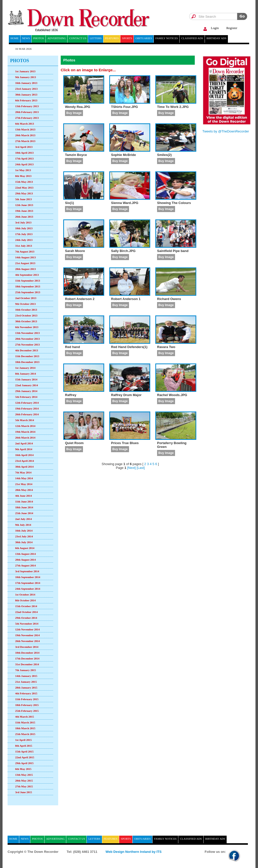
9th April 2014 (24, 449)
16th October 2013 (26, 310)
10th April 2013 (24, 153)
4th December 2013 (27, 350)
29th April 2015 (24, 763)
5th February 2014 (26, 397)
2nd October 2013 (26, 298)
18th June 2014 (24, 507)
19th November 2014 (27, 635)
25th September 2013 (28, 292)
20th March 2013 (25, 135)
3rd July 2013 (23, 222)
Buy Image (74, 113)
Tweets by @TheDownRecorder (226, 131)
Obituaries (144, 38)
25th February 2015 (27, 711)
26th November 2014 (27, 641)
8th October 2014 (25, 600)
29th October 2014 (26, 618)
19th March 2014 (25, 432)
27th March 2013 (25, 141)
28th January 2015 (26, 688)
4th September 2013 (27, 275)
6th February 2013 (26, 100)
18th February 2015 (27, 705)
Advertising (57, 38)
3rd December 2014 (27, 647)
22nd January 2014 (27, 385)
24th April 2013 (24, 164)
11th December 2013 (27, 356)
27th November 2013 (27, 345)
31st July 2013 (24, 246)
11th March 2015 (25, 722)
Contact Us (78, 38)
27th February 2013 (27, 118)
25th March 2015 (25, 734)
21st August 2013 (25, 263)
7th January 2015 (26, 670)
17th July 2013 (24, 234)
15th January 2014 (26, 379)
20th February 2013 (27, 112)
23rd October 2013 (26, 315)
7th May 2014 (23, 472)
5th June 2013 (23, 199)
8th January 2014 (26, 374)
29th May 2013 (24, 193)
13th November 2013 (27, 333)
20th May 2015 (24, 781)
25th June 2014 (24, 513)
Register (232, 28)
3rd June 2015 (24, 792)
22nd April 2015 (25, 757)
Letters (96, 38)
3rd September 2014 (27, 571)
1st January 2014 (25, 368)
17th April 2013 (24, 158)
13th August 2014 (25, 554)
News (26, 38)
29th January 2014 (26, 391)
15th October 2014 (26, 606)
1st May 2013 (23, 170)
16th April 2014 (24, 455)
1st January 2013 (25, 71)
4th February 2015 (26, 693)
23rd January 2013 (26, 89)
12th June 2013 (24, 205)
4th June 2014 (23, 496)
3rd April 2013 (24, 147)
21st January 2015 (26, 682)
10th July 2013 (24, 228)
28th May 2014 (24, 490)
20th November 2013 (27, 339)
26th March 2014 (25, 438)
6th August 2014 (25, 548)
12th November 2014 (27, 629)
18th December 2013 (27, 362)
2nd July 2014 (23, 519)
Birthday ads (216, 38)
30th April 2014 (24, 467)
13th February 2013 (27, 106)
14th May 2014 (24, 478)
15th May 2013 (24, 182)
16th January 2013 (26, 83)
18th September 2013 (28, 286)
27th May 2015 (24, 786)
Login (210, 28)
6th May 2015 (23, 769)
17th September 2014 (28, 583)
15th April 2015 (24, 751)
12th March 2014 (25, 426)
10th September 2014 (28, 577)
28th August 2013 (25, 269)
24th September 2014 (28, 589)
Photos (39, 38)
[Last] (141, 468)
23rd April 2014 (25, 461)
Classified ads (192, 38)
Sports (127, 38)
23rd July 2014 (24, 536)
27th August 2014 (25, 565)
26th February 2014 (27, 414)
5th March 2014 (25, 420)
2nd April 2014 (24, 443)
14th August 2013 (25, 257)
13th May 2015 (24, 775)
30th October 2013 (26, 321)
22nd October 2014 (26, 612)
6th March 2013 (25, 124)
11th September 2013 (28, 281)
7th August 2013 (25, 252)
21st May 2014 (24, 484)
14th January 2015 (26, 676)
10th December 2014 (27, 653)
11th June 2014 (24, 501)
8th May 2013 (23, 176)
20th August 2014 (25, 560)
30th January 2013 (26, 95)
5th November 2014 (27, 624)
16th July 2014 (24, 531)
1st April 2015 (23, 740)
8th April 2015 (24, 746)
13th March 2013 (25, 129)
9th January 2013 (26, 77)
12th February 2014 (27, 403)
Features (112, 38)
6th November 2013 (27, 327)
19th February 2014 (27, 408)
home (14, 38)
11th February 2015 (27, 699)
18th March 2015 (25, 728)
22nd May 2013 (24, 188)
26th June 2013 (24, 217)
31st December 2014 (27, 664)
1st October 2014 (25, 595)
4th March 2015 (25, 717)
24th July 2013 (24, 240)
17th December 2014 (27, 658)
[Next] (132, 468)
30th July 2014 (24, 542)
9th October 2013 (25, 304)
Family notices (167, 38)
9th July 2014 (23, 525)
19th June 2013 (24, 211)
